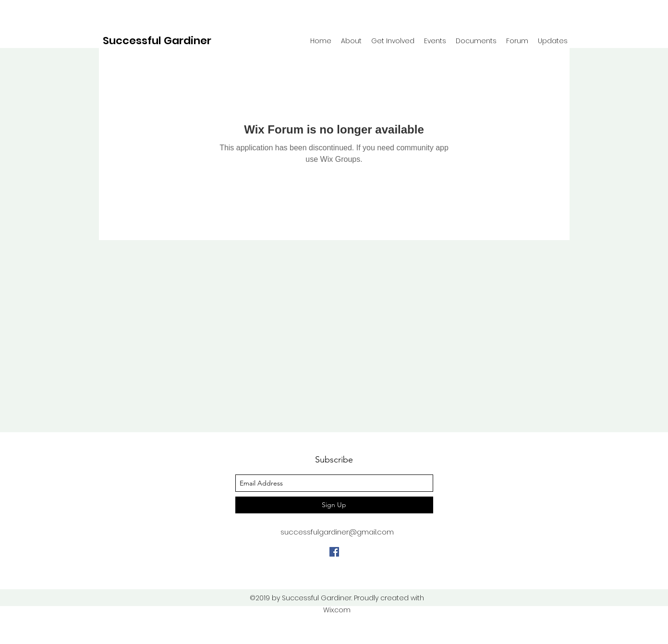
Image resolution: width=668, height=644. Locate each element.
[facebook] (334, 552)
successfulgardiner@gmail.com (337, 532)
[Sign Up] (334, 505)
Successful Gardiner (157, 41)
